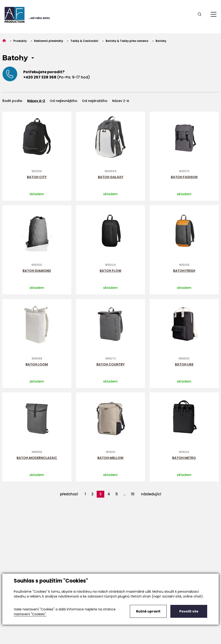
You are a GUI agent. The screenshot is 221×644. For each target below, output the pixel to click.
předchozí (69, 494)
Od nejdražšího (95, 101)
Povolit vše (189, 611)
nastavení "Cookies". (30, 614)
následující (151, 494)
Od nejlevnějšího (64, 101)
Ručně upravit (148, 611)
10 (133, 494)
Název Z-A (121, 101)
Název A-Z (36, 101)
